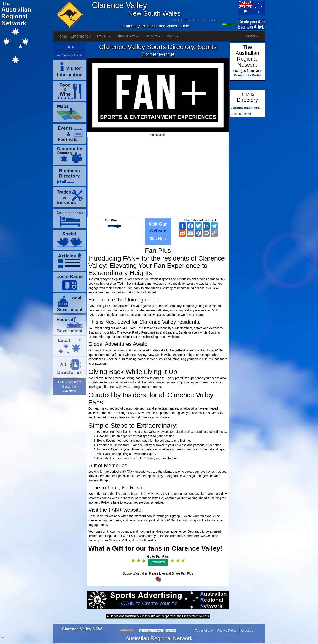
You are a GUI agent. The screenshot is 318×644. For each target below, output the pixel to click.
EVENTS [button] (152, 36)
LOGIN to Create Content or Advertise (69, 387)
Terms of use (204, 631)
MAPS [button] (173, 36)
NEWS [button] (252, 36)
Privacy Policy (227, 631)
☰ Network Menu (69, 55)
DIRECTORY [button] (127, 36)
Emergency (80, 36)
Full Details (158, 135)
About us (247, 631)
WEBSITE (158, 562)
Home (62, 36)
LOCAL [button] (104, 36)
